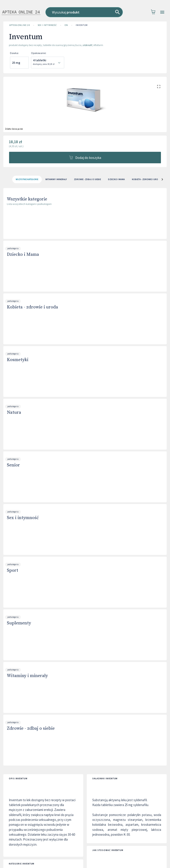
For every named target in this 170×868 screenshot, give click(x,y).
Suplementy (19, 623)
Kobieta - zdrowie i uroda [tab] (146, 179)
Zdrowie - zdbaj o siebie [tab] (87, 179)
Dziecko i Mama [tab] (116, 179)
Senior (13, 465)
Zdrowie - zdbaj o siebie (31, 728)
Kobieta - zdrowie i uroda (32, 307)
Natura (14, 413)
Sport (13, 571)
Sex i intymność (47, 25)
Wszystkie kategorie (27, 199)
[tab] (27, 179)
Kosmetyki (18, 360)
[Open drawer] (162, 12)
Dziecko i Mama (23, 255)
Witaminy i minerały (27, 676)
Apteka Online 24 (20, 25)
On (66, 25)
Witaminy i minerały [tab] (56, 179)
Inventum (82, 25)
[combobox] (85, 12)
